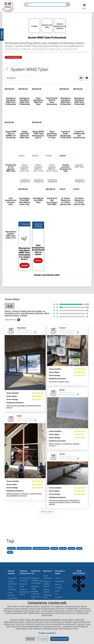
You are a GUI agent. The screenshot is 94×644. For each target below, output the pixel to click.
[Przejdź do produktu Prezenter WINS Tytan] (79, 161)
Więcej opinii (47, 512)
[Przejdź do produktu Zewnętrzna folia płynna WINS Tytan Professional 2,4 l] (24, 94)
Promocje (59, 588)
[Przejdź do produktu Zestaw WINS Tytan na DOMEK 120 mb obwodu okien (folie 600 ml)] (11, 127)
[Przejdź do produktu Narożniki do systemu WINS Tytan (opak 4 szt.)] (11, 228)
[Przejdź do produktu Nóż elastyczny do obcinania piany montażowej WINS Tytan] (11, 194)
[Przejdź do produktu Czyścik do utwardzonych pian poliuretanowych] (79, 127)
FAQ (56, 594)
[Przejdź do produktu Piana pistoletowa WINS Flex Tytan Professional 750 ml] (38, 94)
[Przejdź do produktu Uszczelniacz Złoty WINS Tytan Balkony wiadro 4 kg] (24, 194)
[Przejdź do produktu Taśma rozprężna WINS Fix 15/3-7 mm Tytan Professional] (24, 161)
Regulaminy (12, 578)
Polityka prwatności (47, 633)
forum (10, 552)
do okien (63, 548)
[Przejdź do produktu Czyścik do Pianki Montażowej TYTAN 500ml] (66, 127)
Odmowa (30, 639)
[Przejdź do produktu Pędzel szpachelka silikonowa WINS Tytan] (24, 127)
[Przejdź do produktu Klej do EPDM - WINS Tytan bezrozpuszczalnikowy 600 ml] (38, 127)
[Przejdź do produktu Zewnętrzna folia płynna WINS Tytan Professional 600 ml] (11, 94)
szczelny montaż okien (41, 548)
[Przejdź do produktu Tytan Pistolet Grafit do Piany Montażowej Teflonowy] (52, 94)
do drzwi (71, 548)
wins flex (54, 548)
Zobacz (38, 261)
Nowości (58, 585)
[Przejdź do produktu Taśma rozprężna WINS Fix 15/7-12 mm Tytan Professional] (38, 161)
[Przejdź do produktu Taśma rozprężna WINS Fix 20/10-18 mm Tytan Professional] (52, 161)
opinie (79, 548)
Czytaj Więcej (13, 57)
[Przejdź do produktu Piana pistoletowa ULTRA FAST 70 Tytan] (52, 127)
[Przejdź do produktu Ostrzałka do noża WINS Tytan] (38, 194)
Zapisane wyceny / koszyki (47, 584)
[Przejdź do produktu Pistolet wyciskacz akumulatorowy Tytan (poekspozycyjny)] (66, 161)
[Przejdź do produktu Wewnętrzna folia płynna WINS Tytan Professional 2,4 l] (79, 94)
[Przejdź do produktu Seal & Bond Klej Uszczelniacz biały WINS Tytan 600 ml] (52, 194)
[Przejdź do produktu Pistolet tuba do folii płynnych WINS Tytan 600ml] (11, 161)
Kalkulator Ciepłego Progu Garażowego (37, 581)
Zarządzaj (43, 639)
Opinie (57, 591)
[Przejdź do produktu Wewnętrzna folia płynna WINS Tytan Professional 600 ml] (66, 94)
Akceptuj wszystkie (59, 639)
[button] (26, 5)
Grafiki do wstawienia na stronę (25, 592)
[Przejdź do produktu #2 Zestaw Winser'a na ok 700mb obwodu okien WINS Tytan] (79, 194)
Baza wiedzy (60, 581)
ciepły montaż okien (24, 548)
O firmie (58, 578)
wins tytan (11, 548)
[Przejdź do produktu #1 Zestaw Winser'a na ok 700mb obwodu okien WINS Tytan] (66, 194)
